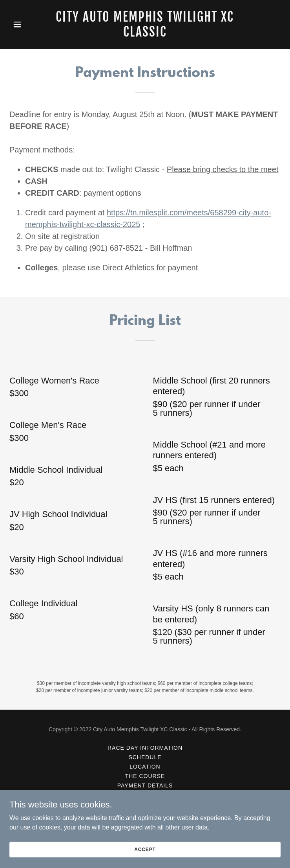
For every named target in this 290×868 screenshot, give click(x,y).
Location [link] (145, 767)
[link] (145, 34)
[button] (30, 24)
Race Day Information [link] (145, 748)
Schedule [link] (145, 757)
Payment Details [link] (145, 785)
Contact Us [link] (145, 804)
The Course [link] (145, 776)
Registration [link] (145, 795)
